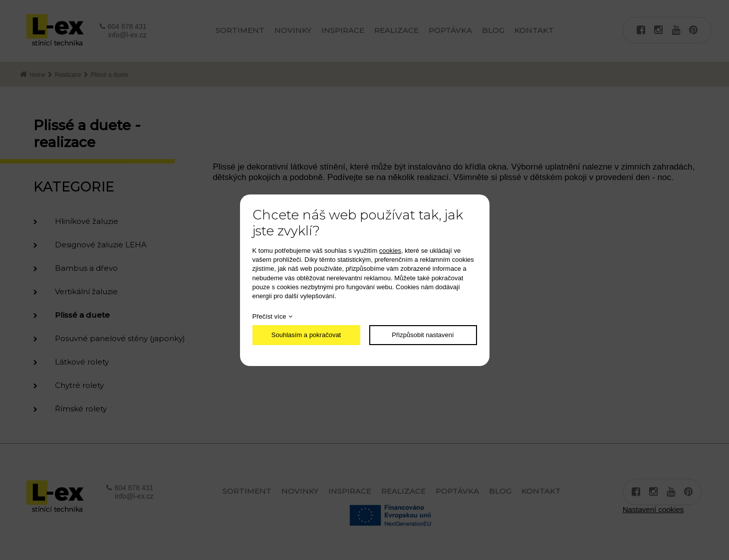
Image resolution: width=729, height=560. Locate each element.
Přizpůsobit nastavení (423, 335)
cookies (390, 251)
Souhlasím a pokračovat (306, 335)
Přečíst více (269, 316)
